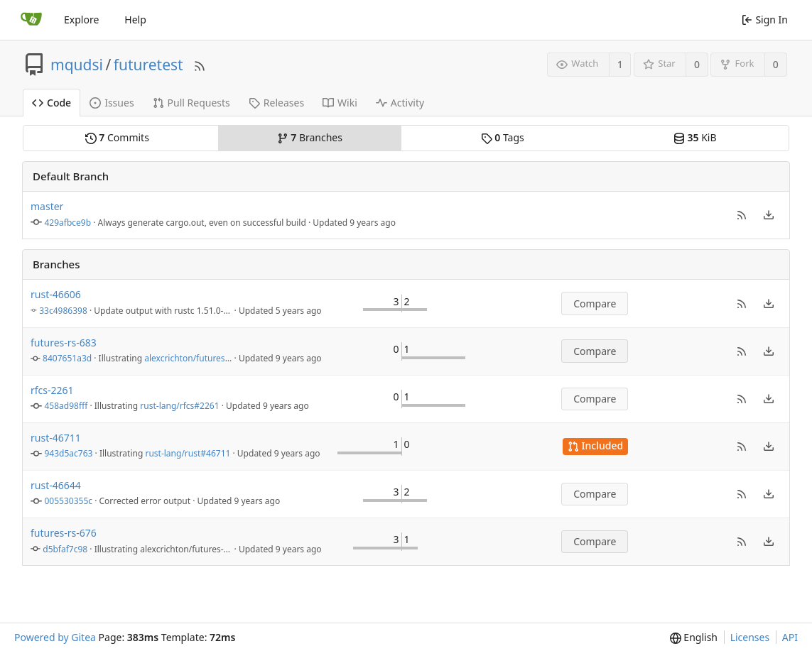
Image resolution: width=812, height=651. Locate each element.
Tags (503, 137)
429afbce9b (68, 223)
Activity (400, 103)
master (47, 206)
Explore (81, 20)
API (790, 637)
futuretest (148, 65)
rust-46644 (56, 485)
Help (135, 20)
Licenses (750, 637)
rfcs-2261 (52, 390)
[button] (742, 215)
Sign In (765, 20)
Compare (595, 303)
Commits (117, 137)
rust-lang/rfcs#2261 (179, 406)
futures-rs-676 (64, 533)
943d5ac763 (69, 453)
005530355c (69, 501)
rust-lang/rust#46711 (188, 453)
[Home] (31, 20)
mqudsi (77, 65)
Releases (276, 103)
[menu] (769, 215)
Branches (310, 137)
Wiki (340, 103)
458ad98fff (66, 406)
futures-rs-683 (64, 343)
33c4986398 (63, 311)
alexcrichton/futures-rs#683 (200, 358)
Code (52, 103)
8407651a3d (67, 358)
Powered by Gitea (55, 637)
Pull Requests (191, 103)
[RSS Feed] (200, 64)
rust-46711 (56, 438)
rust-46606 (56, 294)
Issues (112, 103)
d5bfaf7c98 (65, 549)
